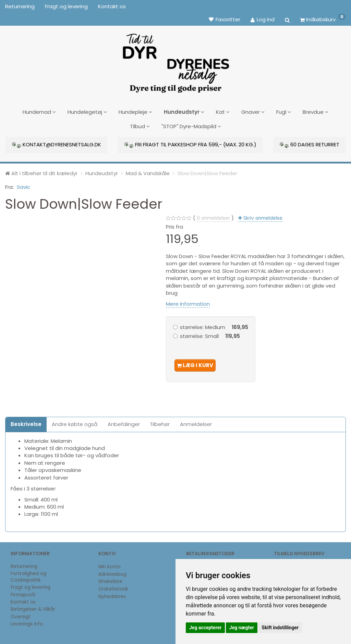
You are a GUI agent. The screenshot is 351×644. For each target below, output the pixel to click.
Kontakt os (112, 6)
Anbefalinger (124, 422)
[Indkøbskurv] (323, 19)
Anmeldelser (196, 422)
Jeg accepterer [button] (205, 628)
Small (210, 334)
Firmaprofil (23, 593)
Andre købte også (75, 422)
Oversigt (21, 614)
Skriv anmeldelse (262, 216)
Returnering (20, 6)
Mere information (188, 301)
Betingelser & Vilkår (33, 607)
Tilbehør (160, 422)
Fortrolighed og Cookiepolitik (28, 575)
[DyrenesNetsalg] (175, 61)
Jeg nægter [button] (242, 628)
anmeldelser (213, 216)
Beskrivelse (26, 422)
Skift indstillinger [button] (280, 628)
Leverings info (27, 622)
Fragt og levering (66, 6)
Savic (23, 185)
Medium (214, 325)
